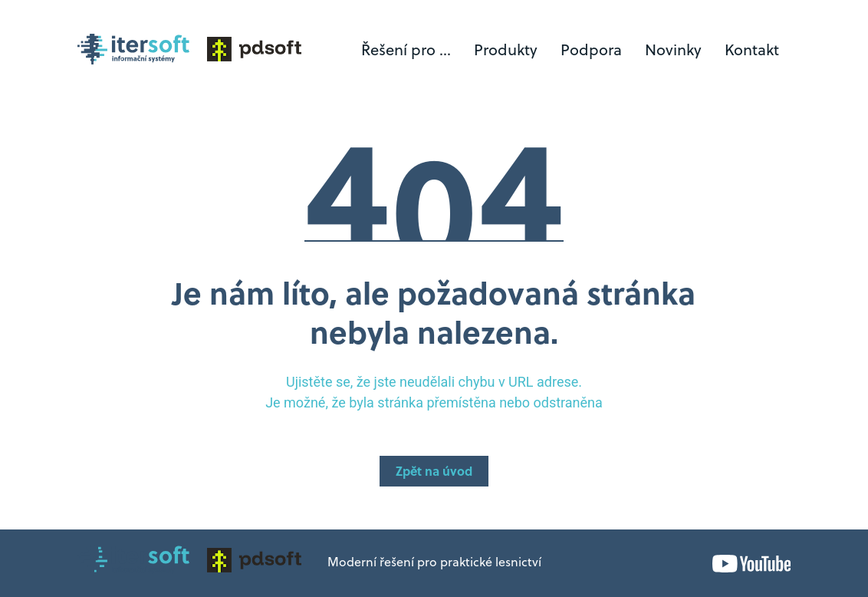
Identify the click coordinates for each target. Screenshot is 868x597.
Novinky (673, 51)
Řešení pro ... (406, 51)
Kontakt (752, 51)
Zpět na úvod (434, 473)
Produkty (506, 51)
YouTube (751, 564)
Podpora (591, 51)
